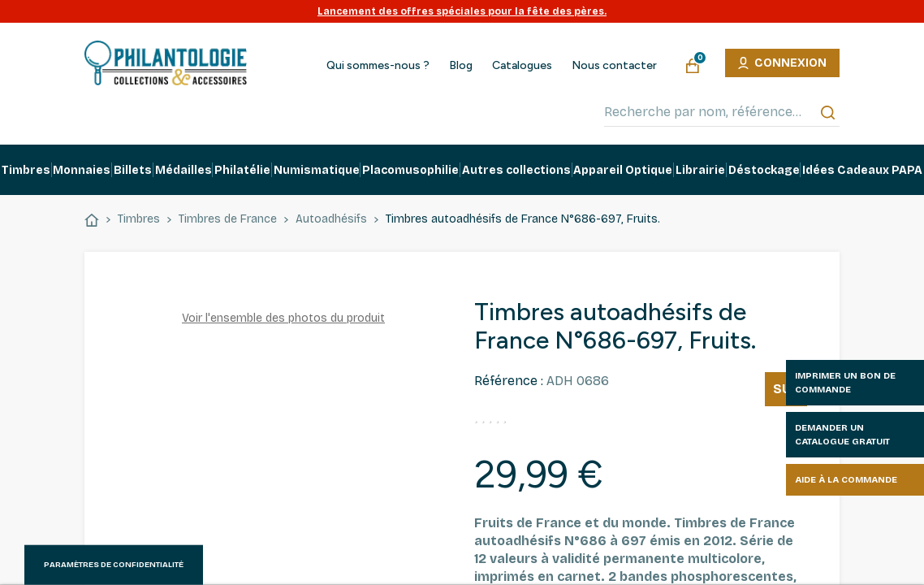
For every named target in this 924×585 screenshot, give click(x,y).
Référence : (509, 381)
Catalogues (522, 66)
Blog (461, 66)
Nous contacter (614, 66)
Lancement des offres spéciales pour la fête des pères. (462, 11)
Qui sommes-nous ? (378, 66)
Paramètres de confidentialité (114, 565)
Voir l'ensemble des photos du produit (283, 318)
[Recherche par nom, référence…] (722, 112)
